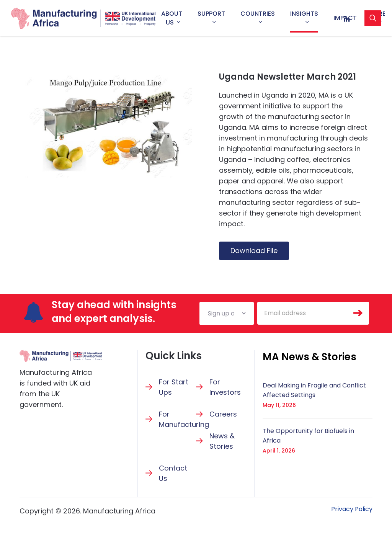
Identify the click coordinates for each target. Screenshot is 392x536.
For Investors (225, 387)
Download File (254, 251)
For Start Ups (174, 387)
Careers (223, 414)
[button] (310, 357)
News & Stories (222, 441)
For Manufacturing (184, 419)
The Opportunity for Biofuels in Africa (308, 436)
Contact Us (173, 473)
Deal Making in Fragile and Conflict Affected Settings (314, 390)
